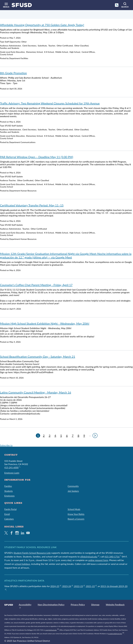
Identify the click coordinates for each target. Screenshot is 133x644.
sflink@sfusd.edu (90, 557)
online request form (98, 560)
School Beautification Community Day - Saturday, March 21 (38, 357)
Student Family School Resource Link (32, 553)
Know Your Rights (76, 514)
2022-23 (79, 586)
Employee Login (12, 473)
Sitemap (95, 604)
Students (9, 491)
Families (8, 486)
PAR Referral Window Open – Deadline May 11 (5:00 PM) (37, 157)
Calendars (9, 519)
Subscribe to (6, 445)
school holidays (22, 564)
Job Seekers (73, 491)
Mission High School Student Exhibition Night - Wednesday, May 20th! (45, 323)
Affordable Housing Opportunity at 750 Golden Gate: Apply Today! (42, 25)
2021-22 (91, 586)
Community (73, 486)
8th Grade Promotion (13, 73)
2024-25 (56, 586)
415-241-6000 (12, 467)
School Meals (74, 509)
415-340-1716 (113, 557)
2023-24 (68, 586)
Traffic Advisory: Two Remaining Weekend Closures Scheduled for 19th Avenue (50, 103)
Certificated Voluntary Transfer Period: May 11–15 (32, 205)
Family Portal (10, 509)
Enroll (7, 514)
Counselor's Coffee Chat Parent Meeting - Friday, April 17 (36, 285)
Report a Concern (76, 519)
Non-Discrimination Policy (51, 604)
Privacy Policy (78, 604)
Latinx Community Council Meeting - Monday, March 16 (36, 392)
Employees (9, 496)
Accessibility (25, 604)
